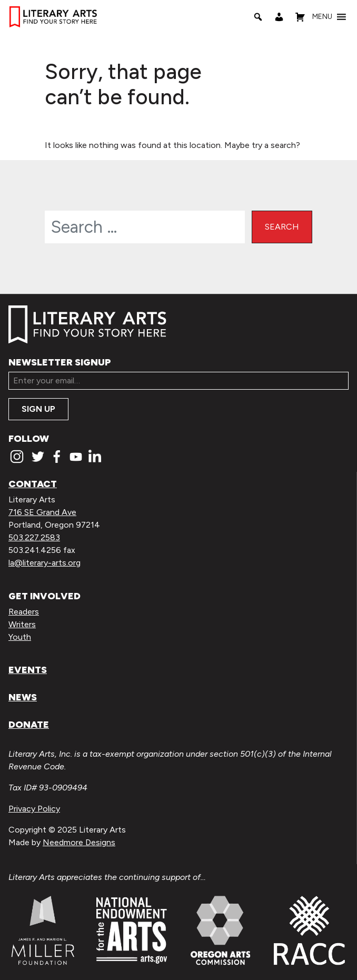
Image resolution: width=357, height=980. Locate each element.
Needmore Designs (79, 842)
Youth (20, 637)
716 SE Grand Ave (42, 512)
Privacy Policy (34, 809)
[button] (322, 17)
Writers (22, 624)
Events (28, 670)
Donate (29, 725)
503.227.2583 (34, 537)
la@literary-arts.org (44, 563)
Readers (24, 612)
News (23, 697)
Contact (33, 484)
